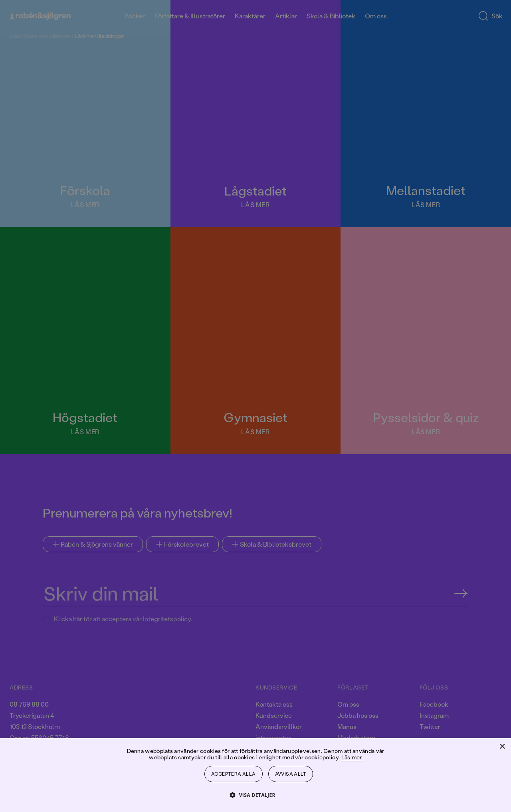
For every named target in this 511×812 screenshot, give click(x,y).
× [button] (502, 747)
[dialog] (255, 406)
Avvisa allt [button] (291, 774)
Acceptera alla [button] (234, 774)
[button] (255, 795)
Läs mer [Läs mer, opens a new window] (352, 757)
